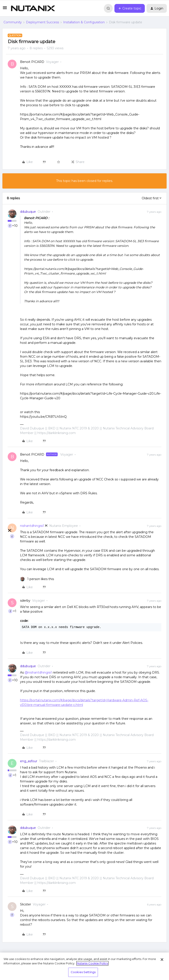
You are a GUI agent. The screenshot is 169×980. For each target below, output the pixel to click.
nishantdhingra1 (32, 526)
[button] (5, 9)
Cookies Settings (83, 972)
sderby (25, 601)
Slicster (26, 904)
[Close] (162, 960)
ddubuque (28, 212)
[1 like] (37, 579)
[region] (84, 966)
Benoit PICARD (32, 62)
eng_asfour (29, 761)
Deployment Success (42, 22)
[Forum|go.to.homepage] (33, 8)
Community (13, 22)
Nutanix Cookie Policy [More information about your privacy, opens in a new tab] (92, 963)
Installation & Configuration (84, 22)
